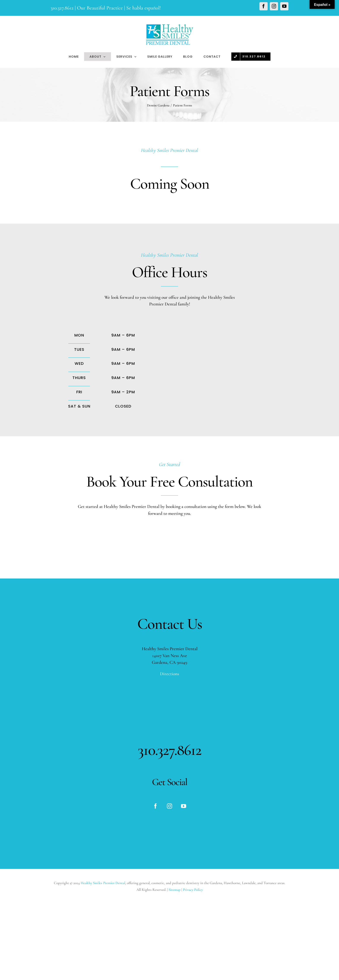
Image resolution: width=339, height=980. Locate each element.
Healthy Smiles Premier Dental (103, 883)
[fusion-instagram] (169, 806)
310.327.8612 (62, 8)
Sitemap (175, 890)
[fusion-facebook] (155, 806)
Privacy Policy (193, 890)
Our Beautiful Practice (100, 8)
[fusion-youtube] (184, 806)
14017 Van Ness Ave (170, 656)
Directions (169, 674)
